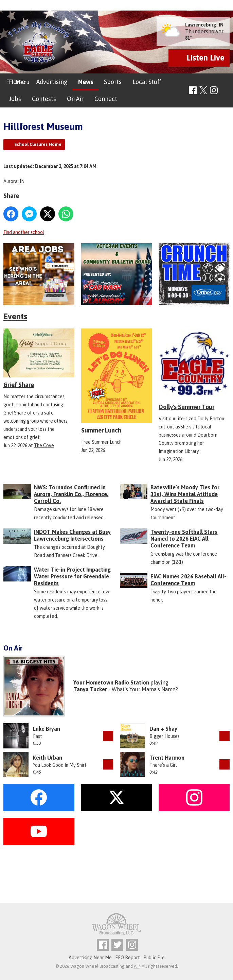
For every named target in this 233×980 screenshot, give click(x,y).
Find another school (24, 232)
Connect (106, 99)
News (86, 82)
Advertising (52, 82)
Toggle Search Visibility (225, 91)
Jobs (15, 99)
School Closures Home (38, 144)
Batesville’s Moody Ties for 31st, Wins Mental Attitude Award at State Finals (185, 494)
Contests (44, 99)
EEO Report (128, 958)
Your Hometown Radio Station (111, 682)
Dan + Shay (163, 729)
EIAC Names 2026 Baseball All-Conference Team (188, 580)
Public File (154, 958)
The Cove (44, 445)
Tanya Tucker (90, 689)
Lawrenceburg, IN (204, 25)
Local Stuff (147, 82)
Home (17, 82)
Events (15, 316)
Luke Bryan (47, 729)
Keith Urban (48, 758)
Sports (113, 82)
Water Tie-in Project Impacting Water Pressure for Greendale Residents (72, 576)
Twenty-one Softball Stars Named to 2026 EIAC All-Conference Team (184, 539)
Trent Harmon (167, 758)
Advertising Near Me (90, 958)
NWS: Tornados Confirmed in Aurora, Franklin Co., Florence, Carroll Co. (71, 494)
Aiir (137, 966)
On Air (75, 99)
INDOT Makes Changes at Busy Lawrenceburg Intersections (72, 535)
